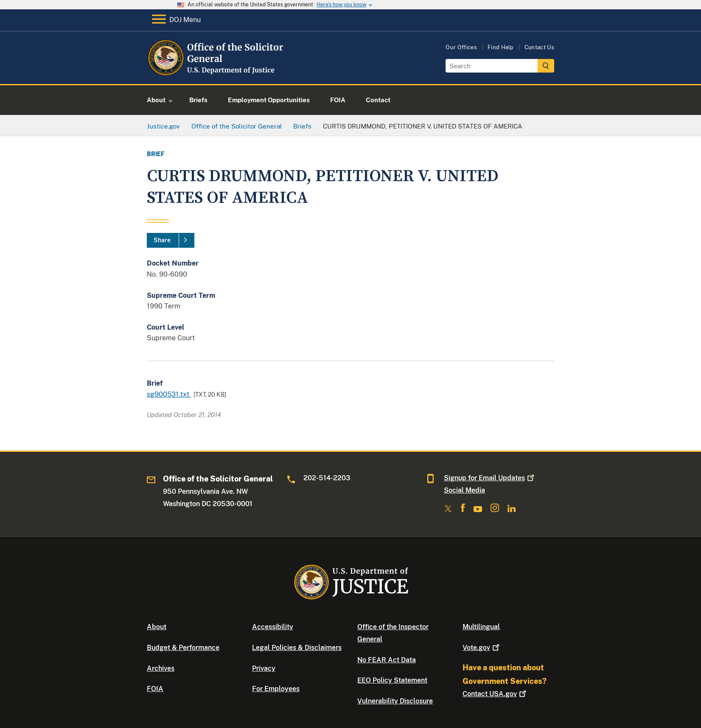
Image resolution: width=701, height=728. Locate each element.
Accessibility (273, 627)
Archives (161, 668)
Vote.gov (482, 648)
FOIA (155, 689)
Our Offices (461, 47)
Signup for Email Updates (490, 478)
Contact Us (539, 47)
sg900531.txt (169, 394)
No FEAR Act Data (387, 660)
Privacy (264, 668)
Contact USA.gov (495, 694)
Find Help (501, 47)
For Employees (276, 689)
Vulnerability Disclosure (395, 701)
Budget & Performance (183, 648)
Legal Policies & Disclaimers (297, 648)
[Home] (216, 74)
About (157, 627)
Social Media (464, 490)
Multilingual (481, 627)
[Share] (171, 241)
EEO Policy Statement (392, 680)
